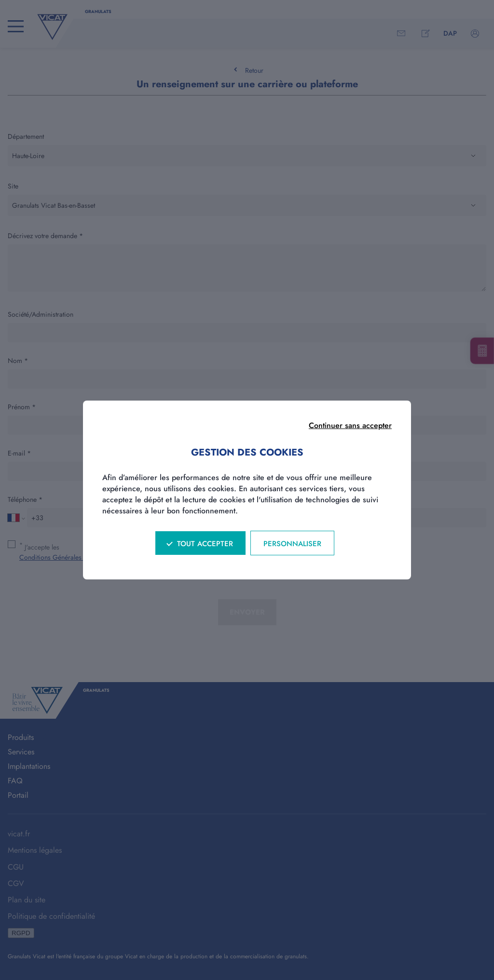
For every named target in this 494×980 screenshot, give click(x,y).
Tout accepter (205, 544)
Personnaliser (292, 544)
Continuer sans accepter (350, 425)
